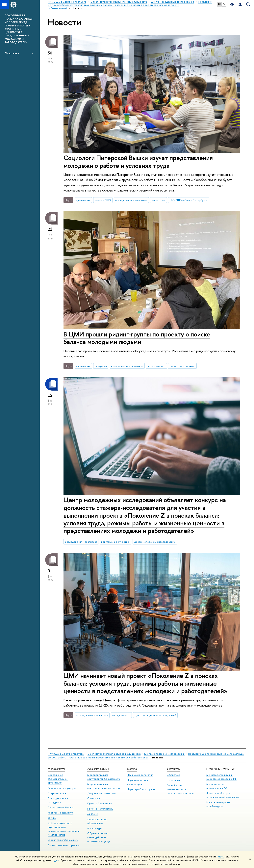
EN (224, 4)
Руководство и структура (62, 788)
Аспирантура (95, 828)
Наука (132, 769)
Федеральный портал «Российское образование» (223, 795)
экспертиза (158, 200)
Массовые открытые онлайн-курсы (218, 804)
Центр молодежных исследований (155, 542)
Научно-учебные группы (141, 789)
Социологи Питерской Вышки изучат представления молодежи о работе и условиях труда (138, 162)
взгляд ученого (156, 366)
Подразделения (57, 793)
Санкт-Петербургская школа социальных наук (114, 754)
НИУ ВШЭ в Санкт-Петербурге (189, 200)
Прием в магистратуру (100, 809)
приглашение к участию (115, 542)
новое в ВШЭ (103, 200)
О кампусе (56, 769)
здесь (221, 857)
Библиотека (173, 775)
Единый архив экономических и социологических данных (181, 789)
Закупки (52, 818)
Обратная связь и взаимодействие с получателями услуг (99, 837)
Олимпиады (94, 798)
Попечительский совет (61, 807)
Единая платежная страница (63, 845)
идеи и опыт (83, 200)
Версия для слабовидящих (63, 840)
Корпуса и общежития (61, 813)
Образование (98, 769)
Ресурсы (174, 769)
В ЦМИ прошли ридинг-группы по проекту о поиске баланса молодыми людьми (137, 338)
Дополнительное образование (97, 821)
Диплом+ (93, 814)
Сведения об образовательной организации (58, 779)
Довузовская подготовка (102, 793)
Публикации (174, 780)
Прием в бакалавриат (100, 803)
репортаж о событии (182, 366)
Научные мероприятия (140, 775)
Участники (12, 53)
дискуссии (101, 366)
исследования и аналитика (131, 200)
